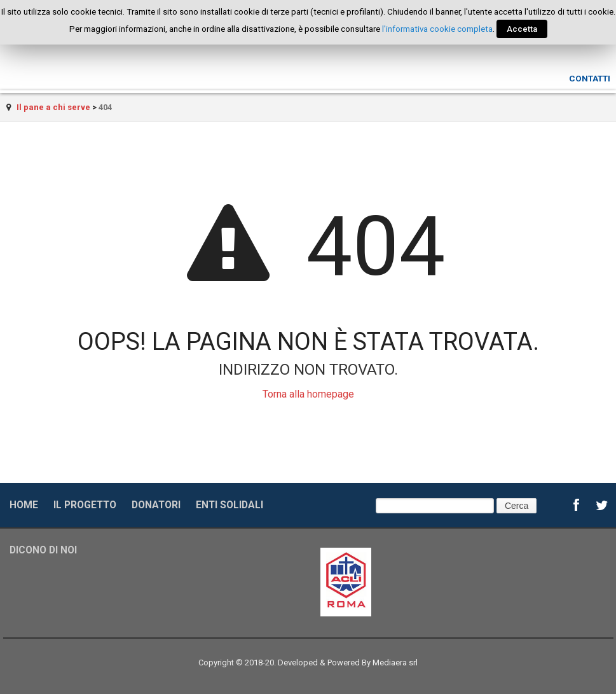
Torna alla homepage (308, 394)
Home (24, 505)
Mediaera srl (395, 663)
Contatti (590, 78)
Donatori (156, 505)
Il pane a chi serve (53, 107)
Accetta (522, 29)
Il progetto (85, 505)
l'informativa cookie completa (437, 29)
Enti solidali (229, 505)
